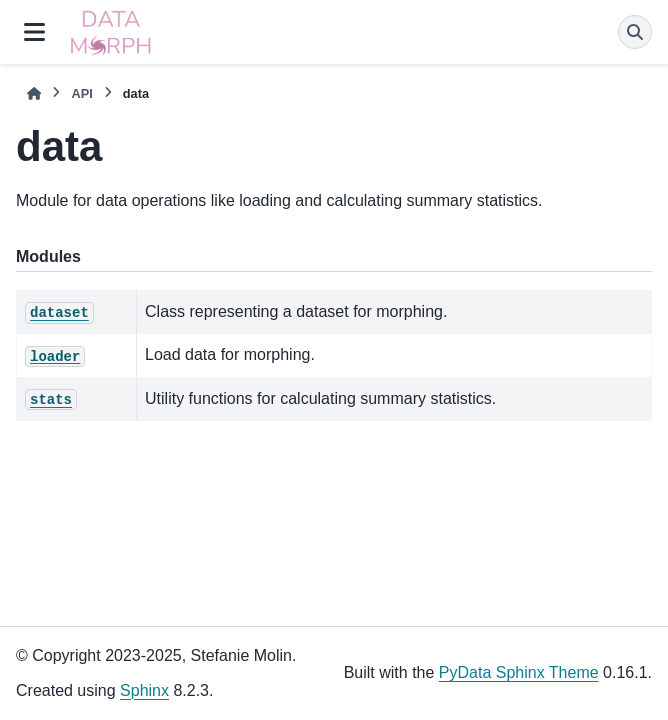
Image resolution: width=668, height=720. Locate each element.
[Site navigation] (34, 32)
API (81, 93)
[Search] (635, 32)
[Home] (34, 93)
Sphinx (144, 690)
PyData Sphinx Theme (519, 672)
